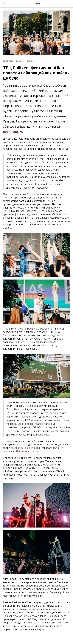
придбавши (56, 335)
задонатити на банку (22, 448)
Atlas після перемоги (27, 451)
